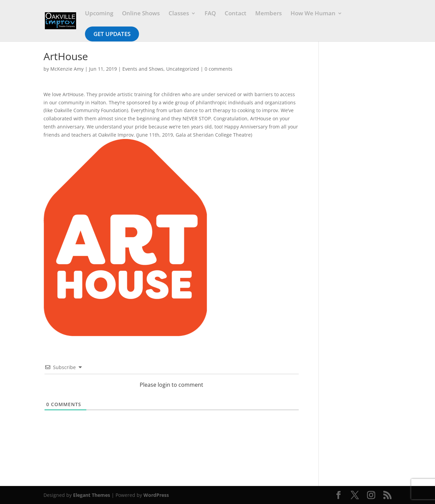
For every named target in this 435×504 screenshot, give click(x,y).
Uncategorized (183, 69)
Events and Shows (143, 69)
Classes (179, 14)
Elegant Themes (92, 495)
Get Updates (112, 34)
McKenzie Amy (67, 69)
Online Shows (141, 14)
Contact (236, 14)
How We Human (313, 14)
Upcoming (99, 14)
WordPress (156, 495)
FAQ (210, 14)
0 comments (219, 69)
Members (268, 14)
